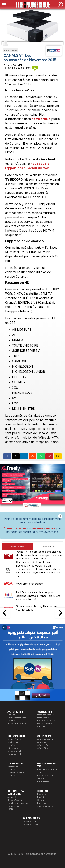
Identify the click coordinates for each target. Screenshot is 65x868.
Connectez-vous (15, 528)
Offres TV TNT (44, 742)
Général (41, 800)
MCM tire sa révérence (29, 584)
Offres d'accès (15, 800)
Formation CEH (29, 822)
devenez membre (43, 528)
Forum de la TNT (15, 754)
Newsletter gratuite (17, 724)
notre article (41, 119)
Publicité (41, 797)
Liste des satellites (46, 715)
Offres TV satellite (46, 739)
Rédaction (42, 794)
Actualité (12, 797)
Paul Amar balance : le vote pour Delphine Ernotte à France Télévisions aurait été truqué (38, 596)
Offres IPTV (43, 745)
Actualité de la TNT (16, 739)
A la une (11, 715)
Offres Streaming (45, 748)
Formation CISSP (30, 825)
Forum (10, 809)
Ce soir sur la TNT (46, 776)
